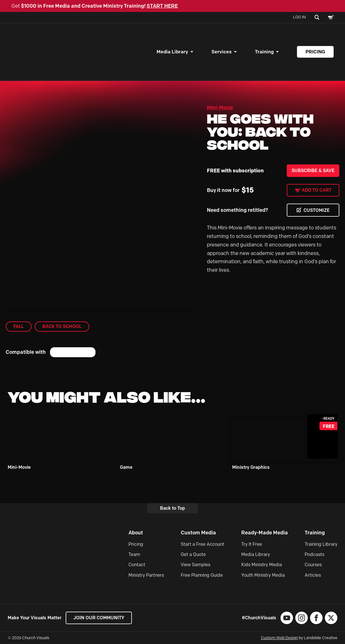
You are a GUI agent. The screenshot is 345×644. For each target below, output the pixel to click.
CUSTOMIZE (317, 210)
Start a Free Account (202, 544)
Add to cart (317, 190)
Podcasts (314, 554)
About (136, 533)
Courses (313, 565)
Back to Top (173, 508)
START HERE (162, 6)
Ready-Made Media (265, 533)
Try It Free (252, 544)
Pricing (315, 52)
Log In (299, 17)
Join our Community (99, 618)
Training (264, 52)
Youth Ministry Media (263, 575)
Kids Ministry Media (262, 565)
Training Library (321, 544)
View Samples (196, 565)
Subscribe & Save (313, 171)
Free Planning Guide (202, 575)
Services (222, 52)
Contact (137, 565)
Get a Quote (193, 554)
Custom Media (198, 533)
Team (134, 554)
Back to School (62, 326)
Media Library (172, 52)
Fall (19, 326)
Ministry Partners (146, 575)
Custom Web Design (279, 638)
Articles (313, 575)
